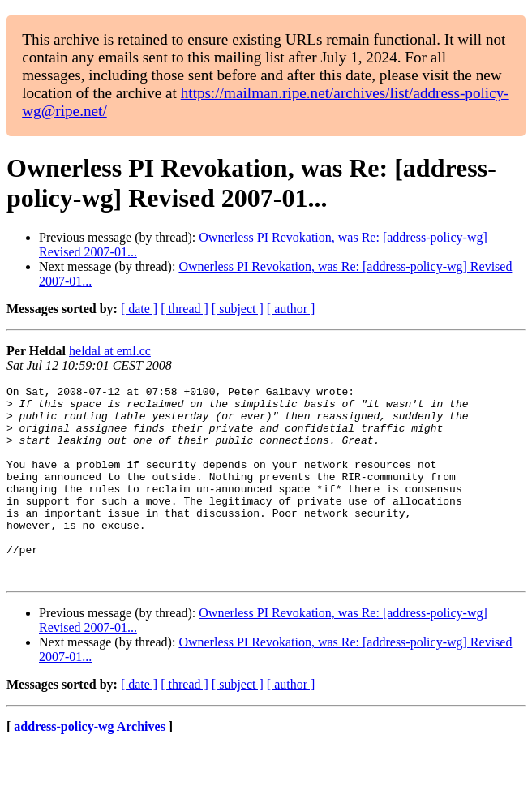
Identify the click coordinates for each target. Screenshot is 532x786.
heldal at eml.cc (110, 351)
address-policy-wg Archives (90, 765)
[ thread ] (184, 309)
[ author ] (291, 309)
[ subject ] (238, 309)
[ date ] (139, 309)
